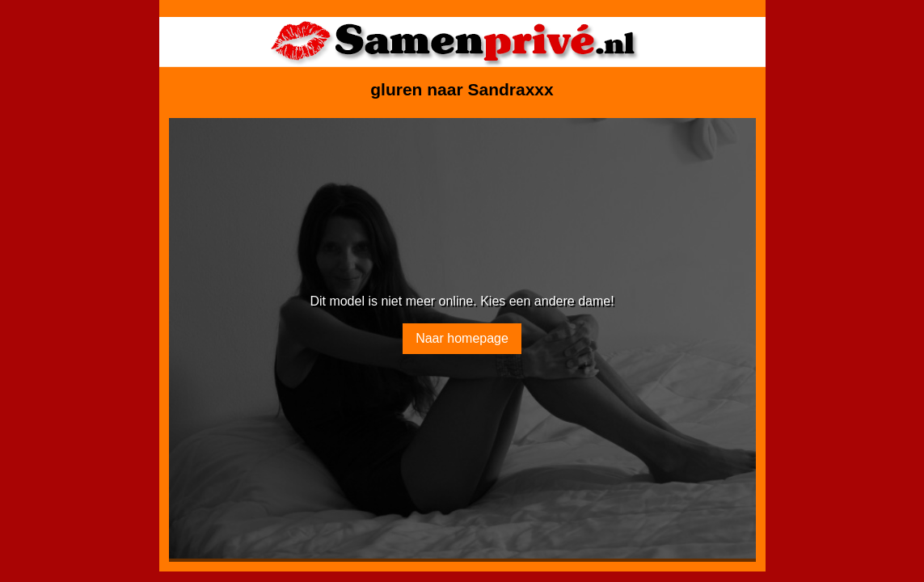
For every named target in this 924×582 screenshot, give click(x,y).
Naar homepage (462, 338)
